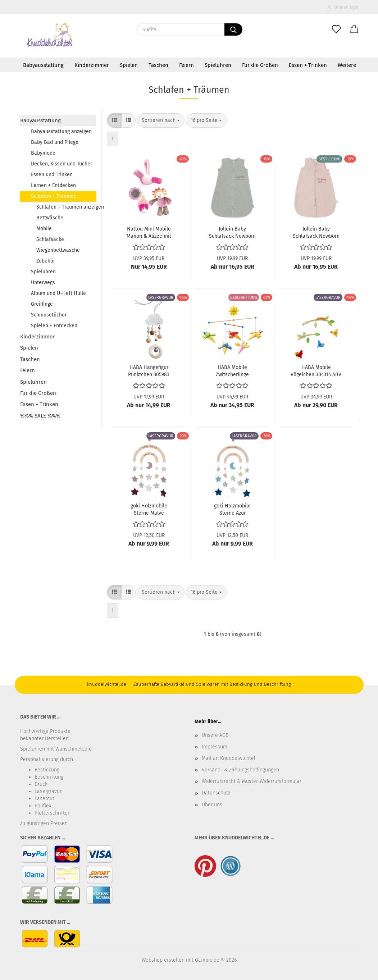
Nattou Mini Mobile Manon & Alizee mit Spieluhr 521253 (149, 232)
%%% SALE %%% (40, 416)
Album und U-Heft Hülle (58, 293)
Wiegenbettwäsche (58, 250)
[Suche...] (233, 29)
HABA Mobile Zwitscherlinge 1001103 (232, 370)
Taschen (158, 65)
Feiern (186, 65)
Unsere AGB (215, 735)
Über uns (212, 805)
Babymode (43, 153)
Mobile (44, 229)
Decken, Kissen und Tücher (62, 164)
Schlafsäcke (50, 239)
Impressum (215, 747)
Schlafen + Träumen (54, 196)
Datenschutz (216, 793)
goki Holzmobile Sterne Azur (232, 509)
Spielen (129, 65)
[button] (354, 29)
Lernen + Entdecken (53, 185)
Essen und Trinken (52, 175)
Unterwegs (43, 282)
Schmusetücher (49, 315)
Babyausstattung (43, 65)
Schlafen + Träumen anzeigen (66, 207)
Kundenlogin (343, 7)
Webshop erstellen (163, 960)
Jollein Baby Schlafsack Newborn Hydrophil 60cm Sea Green (232, 232)
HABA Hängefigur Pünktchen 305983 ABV (149, 370)
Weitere (347, 65)
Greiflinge (42, 304)
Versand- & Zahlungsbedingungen (240, 770)
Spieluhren (218, 65)
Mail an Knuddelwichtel (229, 758)
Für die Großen (260, 65)
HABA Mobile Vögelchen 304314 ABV (316, 370)
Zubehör (46, 261)
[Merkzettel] (336, 29)
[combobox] (161, 120)
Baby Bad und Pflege (55, 142)
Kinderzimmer (92, 65)
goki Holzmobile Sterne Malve (149, 509)
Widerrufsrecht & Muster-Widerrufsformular (252, 781)
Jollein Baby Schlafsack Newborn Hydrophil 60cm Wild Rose (316, 232)
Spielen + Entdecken (54, 326)
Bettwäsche (50, 218)
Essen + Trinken (308, 65)
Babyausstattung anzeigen (61, 131)
